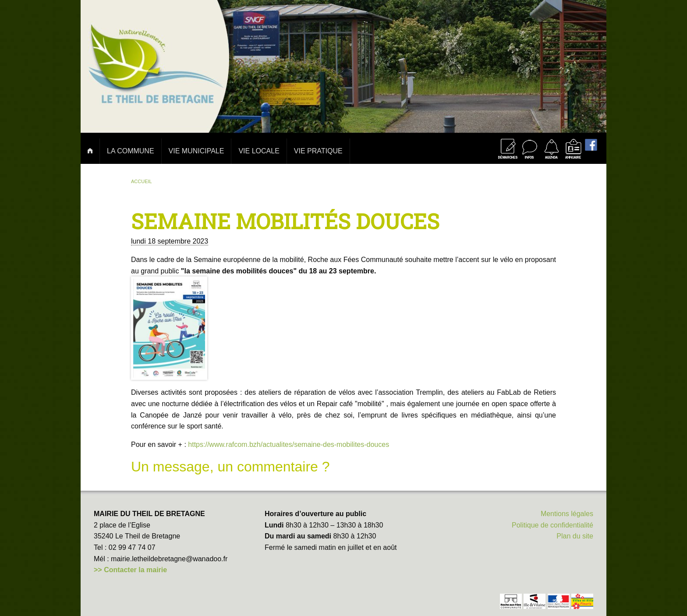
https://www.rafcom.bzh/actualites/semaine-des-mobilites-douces (289, 444)
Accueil (142, 181)
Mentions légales (567, 514)
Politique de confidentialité (552, 525)
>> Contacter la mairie (130, 570)
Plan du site (575, 536)
